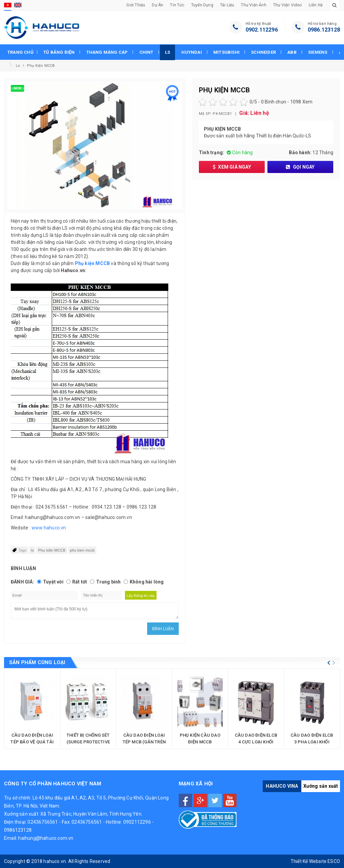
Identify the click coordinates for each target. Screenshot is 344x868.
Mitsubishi (226, 52)
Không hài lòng (147, 582)
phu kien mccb (82, 550)
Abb (292, 52)
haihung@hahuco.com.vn (46, 838)
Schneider (263, 52)
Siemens (318, 52)
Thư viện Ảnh (253, 5)
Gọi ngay (300, 167)
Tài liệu (227, 5)
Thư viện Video (288, 5)
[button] (329, 663)
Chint (146, 52)
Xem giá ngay (232, 167)
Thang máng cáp (107, 52)
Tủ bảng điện (59, 52)
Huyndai (191, 52)
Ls (167, 52)
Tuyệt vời (53, 582)
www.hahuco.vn (49, 528)
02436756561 (43, 822)
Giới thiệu (136, 5)
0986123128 (18, 830)
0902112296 (137, 822)
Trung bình (109, 582)
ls (32, 550)
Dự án (158, 5)
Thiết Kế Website (309, 861)
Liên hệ (316, 5)
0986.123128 (324, 30)
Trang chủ (20, 52)
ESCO (334, 861)
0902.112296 (262, 30)
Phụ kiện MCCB (41, 66)
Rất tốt (80, 582)
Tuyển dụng (202, 5)
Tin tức (177, 5)
